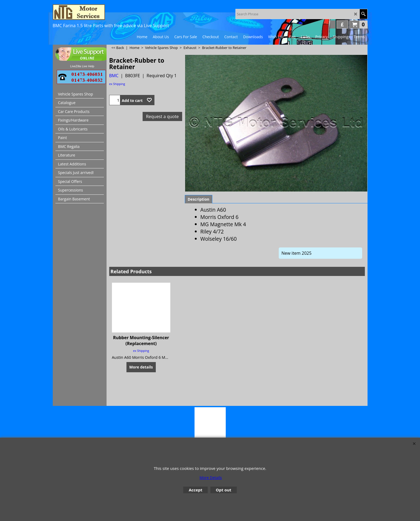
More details (141, 392)
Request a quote (162, 116)
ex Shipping (117, 84)
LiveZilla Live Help (82, 66)
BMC (114, 76)
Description (199, 224)
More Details (211, 478)
